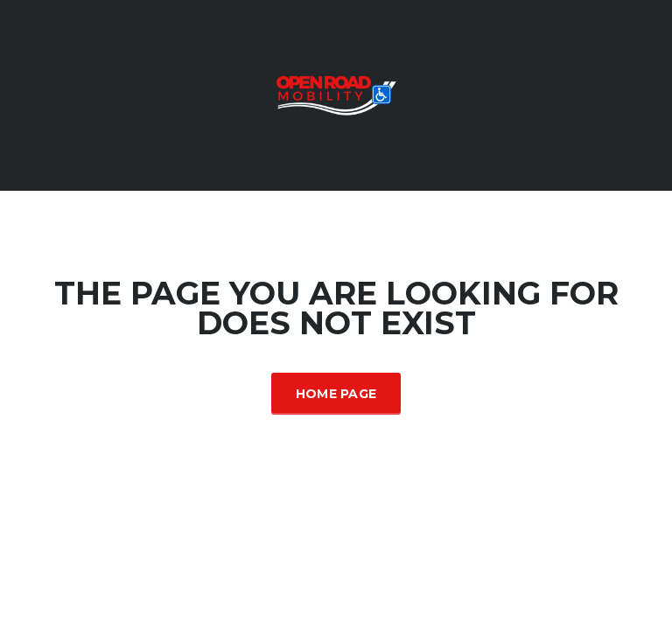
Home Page (336, 394)
